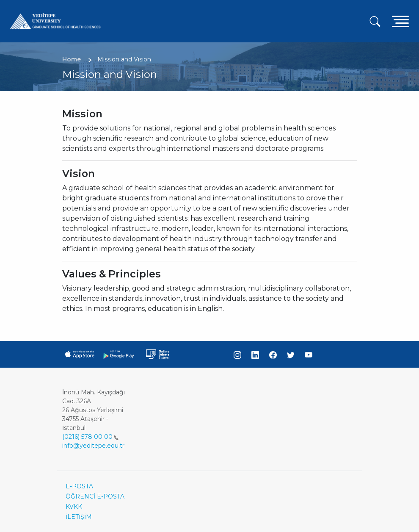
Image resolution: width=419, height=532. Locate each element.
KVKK (74, 507)
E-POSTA (79, 486)
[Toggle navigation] (400, 21)
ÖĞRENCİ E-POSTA (95, 496)
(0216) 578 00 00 (90, 437)
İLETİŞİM (79, 517)
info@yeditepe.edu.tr (93, 446)
